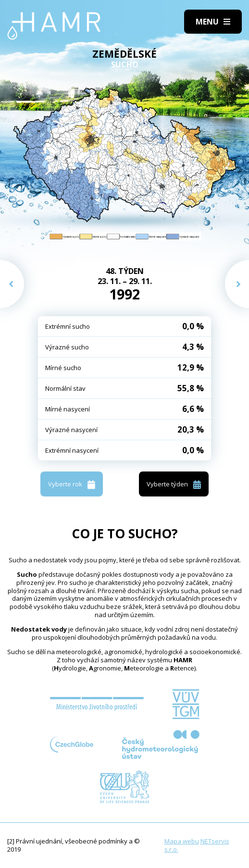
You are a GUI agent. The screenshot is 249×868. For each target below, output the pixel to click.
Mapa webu (182, 841)
